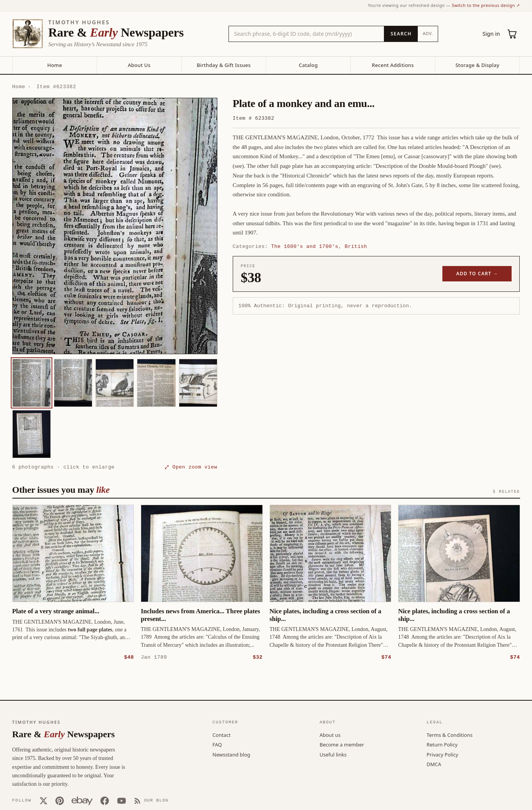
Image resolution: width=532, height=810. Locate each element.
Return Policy (442, 744)
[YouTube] (122, 800)
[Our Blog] (151, 800)
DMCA (434, 764)
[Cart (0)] (512, 34)
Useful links (333, 754)
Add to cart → (477, 274)
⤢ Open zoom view (191, 467)
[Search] (401, 34)
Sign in (491, 34)
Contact (221, 735)
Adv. (428, 33)
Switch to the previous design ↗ (486, 5)
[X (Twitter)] (43, 800)
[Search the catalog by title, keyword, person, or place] (307, 34)
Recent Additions (393, 65)
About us (330, 735)
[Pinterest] (60, 800)
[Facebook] (105, 800)
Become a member (342, 744)
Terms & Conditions (449, 735)
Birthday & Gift (223, 65)
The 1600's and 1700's (305, 246)
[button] (115, 226)
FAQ (217, 744)
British (356, 246)
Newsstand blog (231, 754)
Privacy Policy (442, 754)
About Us (139, 65)
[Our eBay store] (82, 800)
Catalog (308, 65)
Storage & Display (477, 65)
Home (55, 65)
